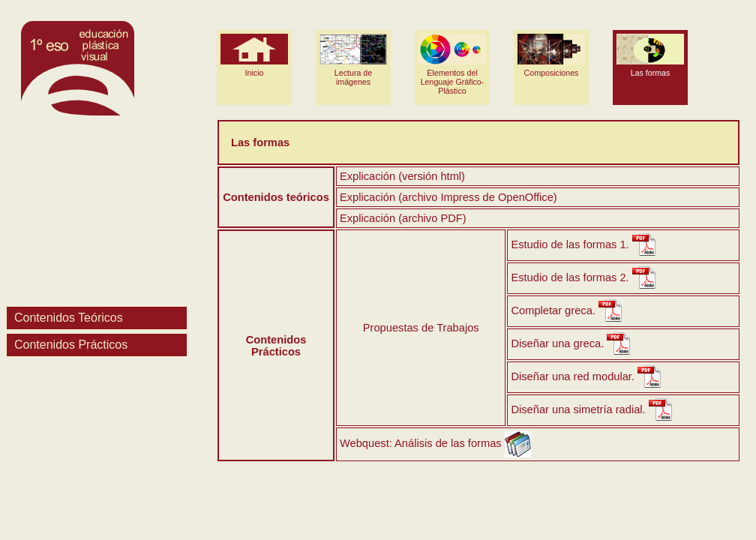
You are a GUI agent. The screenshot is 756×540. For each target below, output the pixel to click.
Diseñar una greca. (557, 343)
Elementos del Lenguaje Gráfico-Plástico (452, 64)
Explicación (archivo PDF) (403, 218)
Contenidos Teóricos (69, 318)
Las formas (650, 55)
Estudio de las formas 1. (570, 244)
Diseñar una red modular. (573, 376)
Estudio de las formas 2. (570, 277)
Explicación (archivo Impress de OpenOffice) (448, 197)
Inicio (254, 55)
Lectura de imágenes (353, 60)
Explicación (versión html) (402, 176)
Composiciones (551, 55)
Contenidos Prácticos (71, 345)
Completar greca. (553, 310)
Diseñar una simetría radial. (578, 409)
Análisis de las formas (448, 443)
